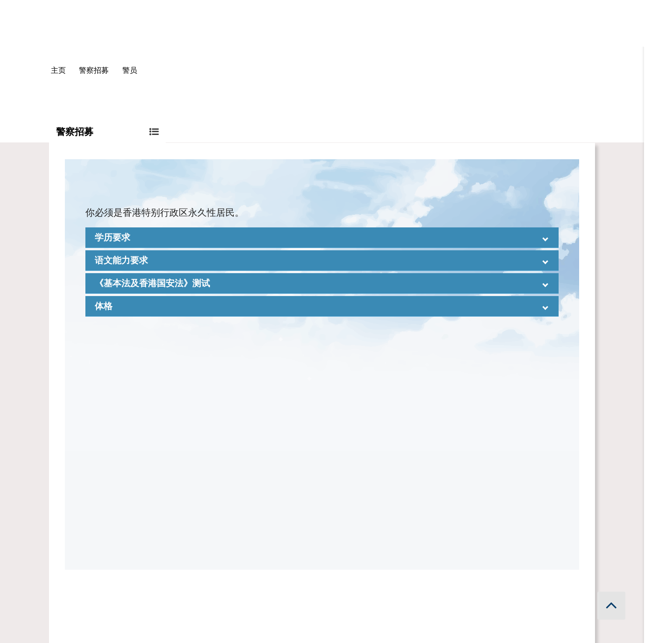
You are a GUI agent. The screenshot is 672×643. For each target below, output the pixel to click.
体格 (104, 306)
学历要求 (112, 237)
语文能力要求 (121, 260)
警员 (130, 70)
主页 (58, 70)
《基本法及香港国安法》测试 (152, 283)
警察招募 (94, 70)
